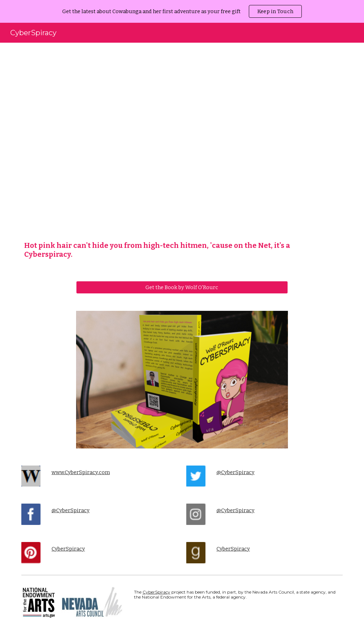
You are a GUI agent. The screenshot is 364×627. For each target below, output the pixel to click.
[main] (182, 250)
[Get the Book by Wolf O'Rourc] (182, 287)
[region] (182, 11)
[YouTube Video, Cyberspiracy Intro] (182, 144)
